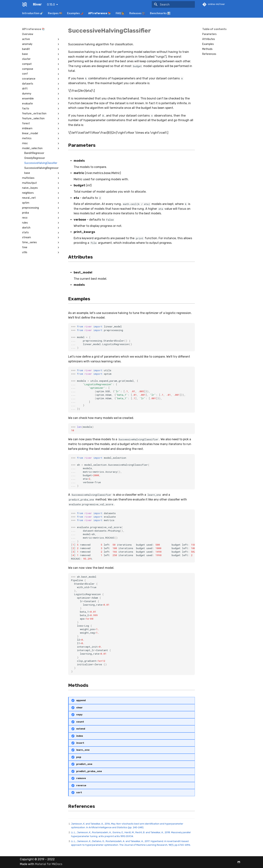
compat (41, 64)
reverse (81, 785)
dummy (41, 94)
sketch (41, 228)
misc (41, 143)
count (80, 722)
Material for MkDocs (49, 864)
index (80, 736)
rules (41, 223)
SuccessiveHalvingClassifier (41, 163)
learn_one (83, 750)
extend (81, 729)
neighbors (41, 193)
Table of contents (214, 29)
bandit (41, 49)
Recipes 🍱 (55, 13)
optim (41, 203)
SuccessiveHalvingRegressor (41, 168)
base (41, 54)
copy (79, 715)
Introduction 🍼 (33, 13)
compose (41, 69)
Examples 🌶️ (75, 13)
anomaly (41, 44)
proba (41, 213)
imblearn (41, 129)
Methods (207, 49)
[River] (25, 4)
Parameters (209, 34)
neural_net (41, 198)
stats (41, 233)
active (41, 39)
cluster (41, 59)
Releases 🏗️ (137, 13)
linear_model (41, 133)
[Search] (173, 4)
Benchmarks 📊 (160, 13)
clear (79, 708)
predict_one (84, 764)
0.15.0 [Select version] (51, 5)
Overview (28, 34)
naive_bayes (41, 188)
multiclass (41, 178)
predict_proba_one (89, 771)
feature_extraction (41, 114)
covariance (41, 79)
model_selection (41, 148)
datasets (41, 84)
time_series (41, 243)
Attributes (209, 39)
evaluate (41, 104)
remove (81, 778)
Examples (208, 44)
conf (41, 74)
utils (41, 252)
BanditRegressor (34, 153)
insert (80, 743)
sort (79, 792)
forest (41, 124)
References (209, 54)
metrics (41, 138)
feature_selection (41, 119)
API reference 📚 (100, 13)
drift (41, 89)
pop (79, 757)
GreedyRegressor (35, 158)
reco (41, 218)
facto (41, 109)
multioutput (41, 183)
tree (41, 247)
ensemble (41, 99)
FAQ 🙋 (120, 13)
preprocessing (41, 208)
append (81, 700)
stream (41, 238)
